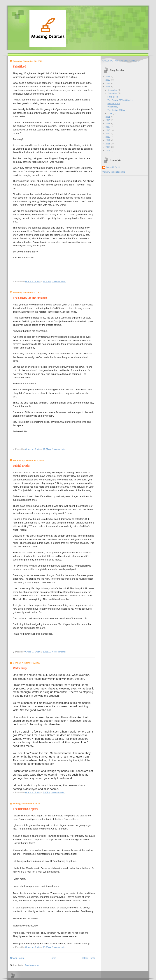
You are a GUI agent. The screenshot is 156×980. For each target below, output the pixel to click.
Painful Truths (21, 466)
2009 (108, 150)
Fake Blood (19, 67)
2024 (108, 83)
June (110, 114)
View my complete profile (114, 172)
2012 (108, 140)
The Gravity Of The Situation (30, 298)
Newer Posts (17, 958)
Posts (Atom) (32, 965)
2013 (108, 137)
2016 (108, 127)
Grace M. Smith (113, 167)
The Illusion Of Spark (25, 809)
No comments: (59, 281)
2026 (108, 77)
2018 (108, 120)
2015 (108, 130)
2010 (108, 147)
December (113, 90)
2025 (108, 80)
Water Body (20, 668)
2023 (108, 87)
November (113, 93)
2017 (108, 123)
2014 (108, 134)
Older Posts (89, 958)
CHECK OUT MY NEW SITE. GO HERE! (121, 61)
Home (53, 958)
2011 (108, 144)
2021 (108, 117)
